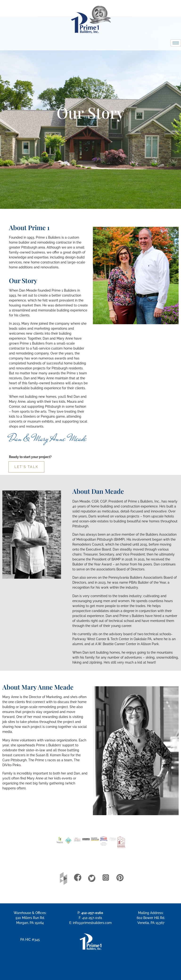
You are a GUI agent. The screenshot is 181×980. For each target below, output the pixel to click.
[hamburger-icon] (176, 43)
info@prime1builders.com (92, 923)
